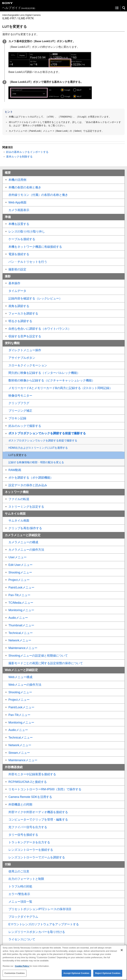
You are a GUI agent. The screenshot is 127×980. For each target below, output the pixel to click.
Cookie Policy (22, 969)
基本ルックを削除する (19, 157)
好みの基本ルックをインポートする (27, 152)
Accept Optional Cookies (76, 976)
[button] (124, 8)
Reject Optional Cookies (108, 976)
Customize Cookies (15, 976)
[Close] (122, 953)
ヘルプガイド (19, 8)
